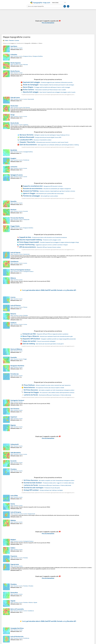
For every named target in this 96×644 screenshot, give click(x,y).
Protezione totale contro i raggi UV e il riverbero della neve (58, 483)
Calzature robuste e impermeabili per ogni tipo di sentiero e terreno (57, 191)
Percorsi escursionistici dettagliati (46, 341)
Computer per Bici (29, 334)
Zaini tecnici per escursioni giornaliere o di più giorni (50, 344)
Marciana (26, 65)
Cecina (13, 504)
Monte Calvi (14, 106)
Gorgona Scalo (31, 514)
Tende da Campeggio (31, 85)
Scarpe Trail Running (27, 245)
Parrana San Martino (17, 218)
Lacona (25, 177)
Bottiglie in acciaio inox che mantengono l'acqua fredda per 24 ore (52, 135)
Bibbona (13, 278)
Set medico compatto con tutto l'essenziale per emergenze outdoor (57, 390)
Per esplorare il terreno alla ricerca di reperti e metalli (50, 388)
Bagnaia (13, 425)
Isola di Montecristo (17, 637)
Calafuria (13, 323)
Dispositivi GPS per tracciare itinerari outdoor (49, 247)
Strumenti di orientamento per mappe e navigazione (57, 189)
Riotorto (13, 314)
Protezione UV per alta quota (52, 488)
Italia (12, 48)
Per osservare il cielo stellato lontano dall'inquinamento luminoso (57, 393)
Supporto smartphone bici (33, 186)
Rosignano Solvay (28, 56)
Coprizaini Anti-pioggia (31, 82)
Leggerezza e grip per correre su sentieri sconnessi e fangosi (52, 245)
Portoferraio (26, 160)
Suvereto (26, 211)
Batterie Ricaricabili (27, 137)
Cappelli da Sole (25, 237)
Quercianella (31, 99)
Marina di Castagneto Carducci (20, 270)
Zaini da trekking (29, 344)
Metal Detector (29, 387)
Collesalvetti (26, 220)
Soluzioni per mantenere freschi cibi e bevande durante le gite (56, 336)
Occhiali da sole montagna (34, 488)
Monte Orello (15, 123)
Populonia (14, 556)
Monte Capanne (16, 63)
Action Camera (28, 90)
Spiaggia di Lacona (17, 175)
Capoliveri (26, 125)
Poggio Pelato (15, 226)
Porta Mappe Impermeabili (29, 242)
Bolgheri (13, 540)
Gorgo (13, 115)
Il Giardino (14, 55)
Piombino (26, 315)
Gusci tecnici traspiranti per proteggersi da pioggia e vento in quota (57, 92)
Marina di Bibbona (16, 349)
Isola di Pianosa (16, 306)
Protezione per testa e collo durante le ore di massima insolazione (49, 237)
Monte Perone (15, 71)
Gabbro (13, 548)
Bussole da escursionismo (33, 188)
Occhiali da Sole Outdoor (33, 483)
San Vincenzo (27, 108)
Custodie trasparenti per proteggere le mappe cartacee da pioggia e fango (59, 242)
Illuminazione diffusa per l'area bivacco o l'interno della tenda (55, 395)
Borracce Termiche (27, 135)
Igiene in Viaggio (29, 193)
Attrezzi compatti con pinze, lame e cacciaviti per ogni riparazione (53, 385)
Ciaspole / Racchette (27, 142)
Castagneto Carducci (28, 271)
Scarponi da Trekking (31, 191)
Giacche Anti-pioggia (31, 92)
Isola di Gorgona (16, 512)
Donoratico (14, 593)
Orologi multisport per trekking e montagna (51, 490)
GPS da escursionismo (28, 247)
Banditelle (14, 150)
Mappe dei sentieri (29, 341)
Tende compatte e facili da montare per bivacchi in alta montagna (57, 85)
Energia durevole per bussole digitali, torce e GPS (48, 137)
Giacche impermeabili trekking (31, 240)
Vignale (13, 601)
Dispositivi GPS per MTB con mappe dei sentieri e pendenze (53, 334)
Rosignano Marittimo (38, 56)
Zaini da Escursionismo (28, 145)
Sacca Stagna (28, 87)
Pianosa (25, 307)
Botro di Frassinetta (17, 609)
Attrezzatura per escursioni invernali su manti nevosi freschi (52, 142)
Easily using (49, 290)
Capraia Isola (26, 254)
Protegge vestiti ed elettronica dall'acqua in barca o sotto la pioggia (52, 87)
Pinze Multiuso (29, 385)
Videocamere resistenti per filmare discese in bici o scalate (50, 90)
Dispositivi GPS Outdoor (31, 339)
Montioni (13, 210)
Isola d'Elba (14, 496)
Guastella (14, 357)
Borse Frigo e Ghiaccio (31, 336)
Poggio (25, 359)
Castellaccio (14, 262)
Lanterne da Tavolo (31, 395)
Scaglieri (13, 158)
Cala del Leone (15, 98)
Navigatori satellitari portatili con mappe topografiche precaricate (58, 339)
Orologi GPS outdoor (31, 490)
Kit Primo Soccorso (31, 390)
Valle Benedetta (16, 453)
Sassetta (13, 201)
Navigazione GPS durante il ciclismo (53, 186)
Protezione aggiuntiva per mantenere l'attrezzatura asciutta (57, 82)
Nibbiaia (13, 520)
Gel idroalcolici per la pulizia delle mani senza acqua (50, 194)
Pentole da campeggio (31, 196)
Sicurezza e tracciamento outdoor (43, 140)
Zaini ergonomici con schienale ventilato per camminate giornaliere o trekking (58, 145)
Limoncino (14, 167)
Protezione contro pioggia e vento (52, 240)
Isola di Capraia (15, 253)
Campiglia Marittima (28, 152)
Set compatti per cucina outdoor (49, 196)
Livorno (21, 48)
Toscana (16, 48)
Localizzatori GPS (26, 140)
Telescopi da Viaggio (31, 392)
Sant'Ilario (14, 46)
